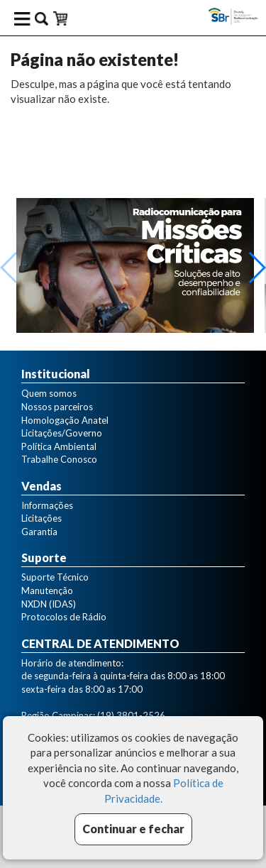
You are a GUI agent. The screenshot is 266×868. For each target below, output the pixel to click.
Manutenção (47, 590)
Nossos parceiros (57, 407)
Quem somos (49, 393)
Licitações (41, 518)
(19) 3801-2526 (131, 715)
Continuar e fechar (133, 829)
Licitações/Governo (62, 433)
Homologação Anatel (65, 420)
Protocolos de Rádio (64, 617)
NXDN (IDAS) (49, 604)
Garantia (39, 532)
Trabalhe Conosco (59, 459)
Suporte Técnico (55, 577)
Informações (47, 505)
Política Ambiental (59, 446)
